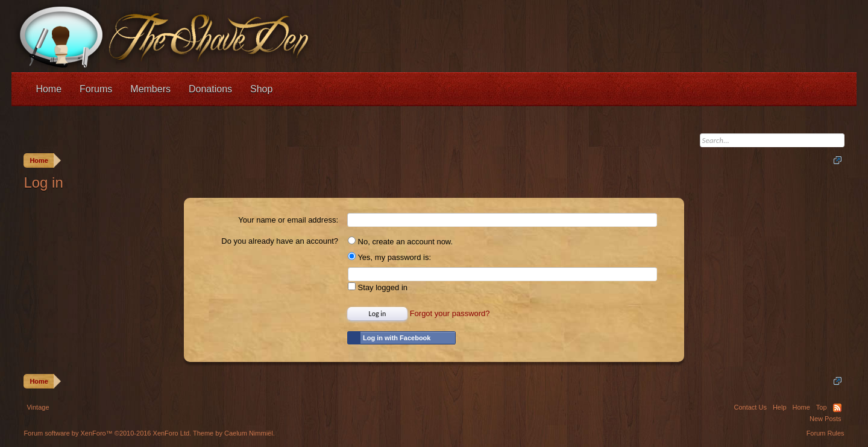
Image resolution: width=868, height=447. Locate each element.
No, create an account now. (400, 242)
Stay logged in (378, 287)
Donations (210, 89)
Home (49, 89)
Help (780, 407)
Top (822, 407)
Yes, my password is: (389, 257)
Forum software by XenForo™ (107, 433)
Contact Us (750, 407)
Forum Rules (826, 433)
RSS (837, 408)
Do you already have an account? (280, 241)
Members (150, 89)
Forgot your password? (450, 313)
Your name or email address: (288, 220)
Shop (261, 89)
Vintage (38, 407)
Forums (96, 89)
